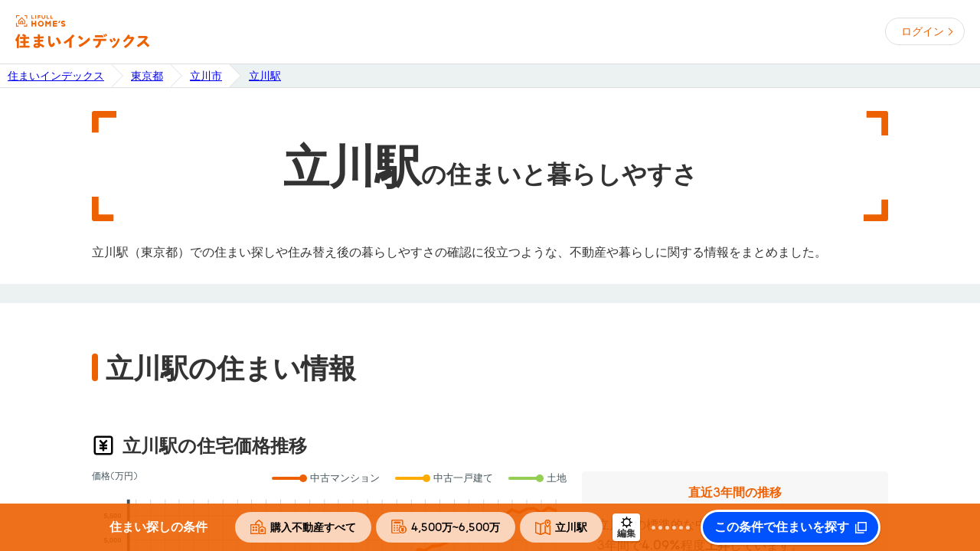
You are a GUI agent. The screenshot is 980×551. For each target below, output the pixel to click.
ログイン (923, 31)
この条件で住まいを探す (782, 527)
